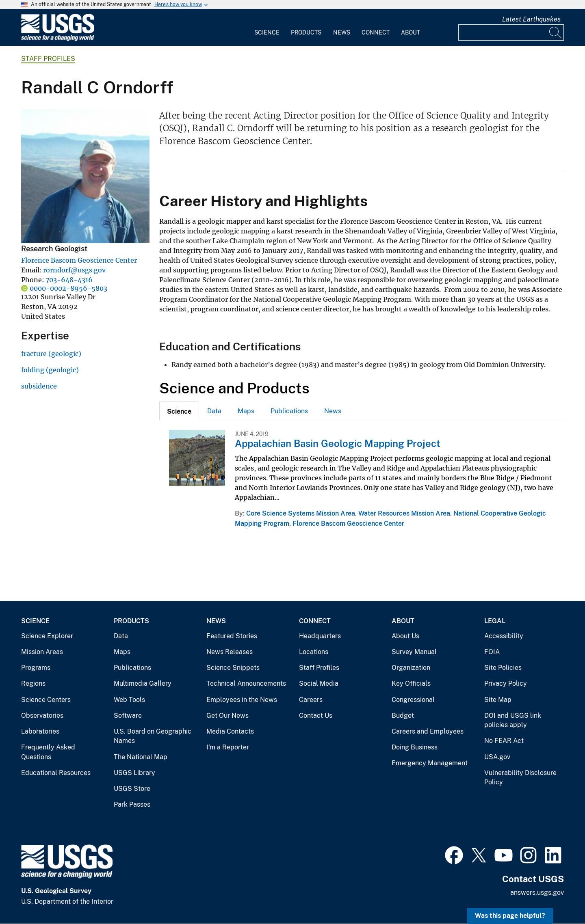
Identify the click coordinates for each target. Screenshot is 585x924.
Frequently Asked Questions (48, 752)
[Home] (58, 39)
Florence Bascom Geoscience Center (79, 260)
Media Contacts (230, 731)
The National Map (141, 757)
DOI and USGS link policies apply (513, 720)
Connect (376, 32)
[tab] (179, 411)
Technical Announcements (246, 683)
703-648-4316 (69, 280)
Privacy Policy (506, 683)
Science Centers (46, 700)
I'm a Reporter (228, 747)
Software (128, 716)
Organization (411, 668)
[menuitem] (267, 28)
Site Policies (503, 668)
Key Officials (411, 683)
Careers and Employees (428, 731)
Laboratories (40, 731)
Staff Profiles (48, 59)
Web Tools (129, 700)
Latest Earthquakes (531, 19)
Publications (289, 411)
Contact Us (316, 716)
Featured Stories (232, 636)
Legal (495, 621)
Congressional (413, 700)
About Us (405, 636)
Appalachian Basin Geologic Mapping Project (338, 443)
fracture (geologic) (51, 354)
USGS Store (132, 789)
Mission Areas (42, 652)
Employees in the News (242, 700)
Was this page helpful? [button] (510, 916)
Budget (403, 716)
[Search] (556, 32)
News (342, 32)
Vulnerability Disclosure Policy (520, 778)
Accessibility (504, 636)
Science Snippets (233, 668)
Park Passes (132, 804)
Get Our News (227, 716)
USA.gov (497, 757)
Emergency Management (430, 763)
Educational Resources (56, 773)
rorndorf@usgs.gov (74, 270)
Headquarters (320, 636)
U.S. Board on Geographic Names (153, 736)
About (411, 32)
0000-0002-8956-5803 (68, 288)
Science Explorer (47, 636)
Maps (246, 411)
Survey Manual (414, 652)
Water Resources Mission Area (404, 513)
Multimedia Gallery (143, 683)
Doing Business (415, 747)
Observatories (42, 716)
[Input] (511, 32)
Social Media (319, 683)
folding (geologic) (50, 370)
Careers (311, 700)
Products (306, 32)
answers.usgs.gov (537, 893)
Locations (314, 652)
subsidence (39, 386)
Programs (36, 668)
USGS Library (134, 773)
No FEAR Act (504, 741)
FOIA (492, 652)
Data (214, 411)
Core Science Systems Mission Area (301, 513)
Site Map (498, 700)
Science (267, 32)
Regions (33, 683)
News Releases (230, 652)
